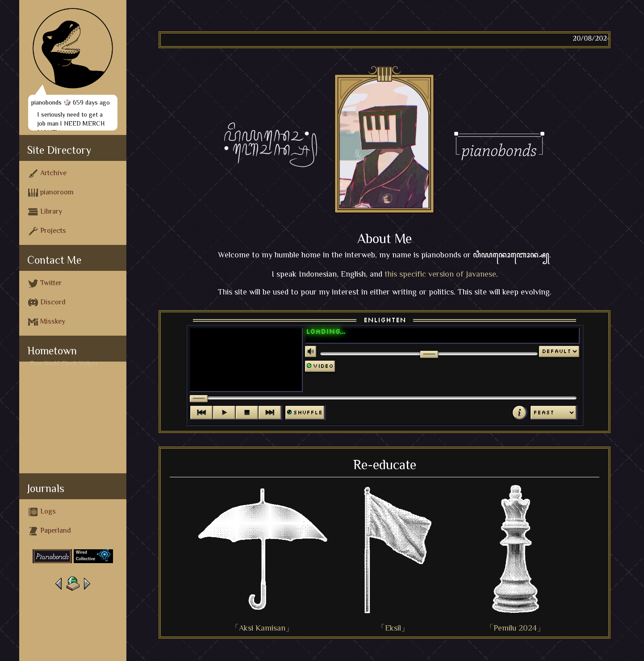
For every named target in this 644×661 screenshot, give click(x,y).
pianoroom (51, 193)
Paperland (50, 531)
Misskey (47, 322)
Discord (47, 303)
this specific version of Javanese (440, 274)
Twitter (45, 283)
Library (45, 212)
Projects (47, 231)
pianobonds (46, 102)
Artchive (47, 173)
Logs (42, 512)
